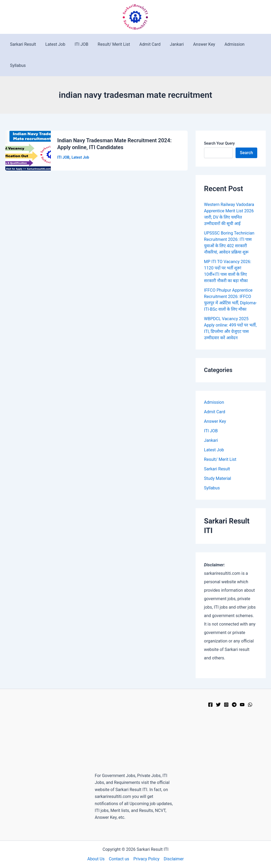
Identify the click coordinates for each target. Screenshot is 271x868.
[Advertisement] (135, 734)
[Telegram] (234, 705)
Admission (228, 44)
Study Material (218, 478)
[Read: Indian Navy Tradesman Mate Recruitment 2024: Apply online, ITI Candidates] (28, 150)
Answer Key (198, 44)
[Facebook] (210, 705)
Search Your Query (219, 143)
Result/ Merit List (111, 44)
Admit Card (146, 44)
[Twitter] (218, 705)
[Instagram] (226, 705)
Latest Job (54, 44)
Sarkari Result (22, 44)
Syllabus (17, 65)
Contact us (119, 859)
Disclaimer (174, 859)
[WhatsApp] (250, 705)
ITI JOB (79, 44)
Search (246, 153)
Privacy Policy (146, 859)
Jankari (172, 44)
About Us (96, 859)
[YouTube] (242, 705)
